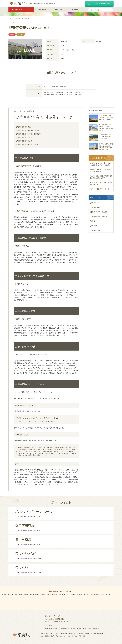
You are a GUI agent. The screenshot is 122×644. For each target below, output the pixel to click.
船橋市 (109, 136)
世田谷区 (101, 117)
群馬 (60, 622)
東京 (46, 622)
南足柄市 (73, 594)
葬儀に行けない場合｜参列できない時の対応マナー (101, 183)
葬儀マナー (42, 10)
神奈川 (56, 622)
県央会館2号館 (26, 554)
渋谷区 (105, 119)
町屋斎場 (47, 628)
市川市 (101, 136)
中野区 (112, 117)
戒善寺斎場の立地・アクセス (28, 144)
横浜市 (101, 146)
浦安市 (101, 138)
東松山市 (101, 129)
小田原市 (101, 150)
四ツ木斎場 (88, 628)
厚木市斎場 (23, 540)
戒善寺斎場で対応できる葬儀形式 (30, 134)
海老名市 (67, 594)
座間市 (108, 594)
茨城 (64, 622)
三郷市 (106, 129)
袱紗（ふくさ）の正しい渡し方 (100, 189)
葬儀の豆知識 (96, 230)
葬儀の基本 (59, 10)
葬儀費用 (75, 10)
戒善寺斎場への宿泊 (25, 137)
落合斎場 (75, 628)
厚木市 (62, 58)
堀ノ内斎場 (69, 628)
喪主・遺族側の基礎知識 (100, 212)
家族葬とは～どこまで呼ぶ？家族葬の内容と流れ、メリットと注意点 (101, 164)
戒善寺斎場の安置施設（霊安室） (30, 130)
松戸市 (105, 136)
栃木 (67, 622)
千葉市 (105, 138)
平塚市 (106, 150)
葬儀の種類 (96, 226)
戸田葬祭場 (95, 628)
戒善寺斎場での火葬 (25, 141)
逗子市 (16, 594)
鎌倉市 (106, 148)
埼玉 (49, 622)
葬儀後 (94, 221)
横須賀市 (101, 148)
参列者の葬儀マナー (98, 207)
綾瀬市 (86, 594)
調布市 (109, 119)
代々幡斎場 (61, 628)
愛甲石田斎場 (25, 526)
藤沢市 (109, 146)
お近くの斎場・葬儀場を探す (99, 4)
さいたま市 (106, 127)
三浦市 (110, 148)
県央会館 (22, 568)
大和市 (91, 594)
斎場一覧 (17, 18)
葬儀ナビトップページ (52, 616)
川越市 (101, 130)
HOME (11, 18)
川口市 (101, 127)
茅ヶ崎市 (80, 594)
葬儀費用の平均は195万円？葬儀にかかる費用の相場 (101, 170)
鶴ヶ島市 (111, 129)
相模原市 (55, 594)
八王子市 (107, 117)
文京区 (101, 119)
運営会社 (71, 633)
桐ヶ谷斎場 (54, 628)
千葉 (52, 622)
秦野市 (103, 594)
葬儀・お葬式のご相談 (21, 10)
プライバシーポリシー (61, 633)
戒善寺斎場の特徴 (24, 127)
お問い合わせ (79, 633)
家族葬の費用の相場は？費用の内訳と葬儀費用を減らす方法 (101, 177)
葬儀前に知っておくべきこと (101, 216)
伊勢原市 (97, 594)
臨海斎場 (81, 628)
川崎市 (105, 146)
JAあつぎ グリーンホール (34, 512)
